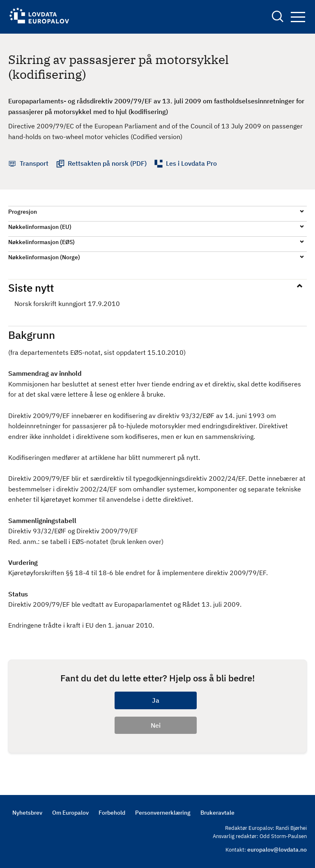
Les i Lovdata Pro (191, 163)
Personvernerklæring (163, 813)
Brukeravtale (217, 813)
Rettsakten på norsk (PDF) (107, 163)
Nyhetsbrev (27, 813)
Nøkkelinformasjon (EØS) (41, 242)
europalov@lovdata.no (277, 850)
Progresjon (23, 212)
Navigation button (298, 17)
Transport (34, 163)
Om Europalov (70, 813)
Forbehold (112, 813)
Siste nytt (31, 288)
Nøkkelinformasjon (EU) (40, 227)
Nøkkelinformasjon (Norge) (44, 257)
